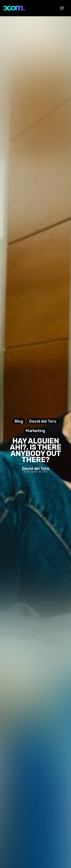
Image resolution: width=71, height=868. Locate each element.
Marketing (35, 431)
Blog (19, 421)
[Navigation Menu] (62, 8)
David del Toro (43, 421)
